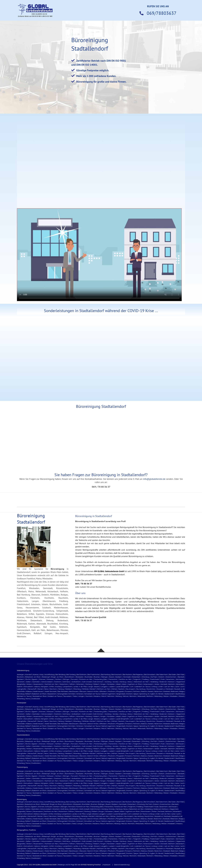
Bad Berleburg (60, 674)
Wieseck (181, 696)
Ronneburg (21, 694)
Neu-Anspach (130, 689)
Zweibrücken (36, 699)
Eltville (28, 679)
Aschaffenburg (49, 674)
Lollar (177, 687)
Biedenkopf (46, 677)
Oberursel (83, 691)
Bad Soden (172, 674)
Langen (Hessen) (94, 687)
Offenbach (103, 691)
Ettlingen (66, 679)
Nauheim (121, 689)
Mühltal (114, 689)
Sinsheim (129, 694)
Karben (157, 684)
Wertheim (150, 696)
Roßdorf (28, 694)
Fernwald (74, 679)
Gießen (28, 682)
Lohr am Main (169, 687)
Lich (132, 687)
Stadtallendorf (169, 694)
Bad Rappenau (138, 674)
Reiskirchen (158, 691)
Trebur (75, 696)
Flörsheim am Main (86, 679)
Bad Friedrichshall (94, 674)
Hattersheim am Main (141, 682)
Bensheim (20, 677)
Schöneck (80, 694)
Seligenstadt (121, 694)
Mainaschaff (32, 689)
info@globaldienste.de (154, 479)
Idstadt (118, 684)
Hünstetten (111, 684)
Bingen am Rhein (57, 677)
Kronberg (58, 687)
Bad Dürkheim (81, 674)
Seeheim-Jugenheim (108, 694)
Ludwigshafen (22, 689)
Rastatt (151, 691)
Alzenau (36, 674)
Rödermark (175, 691)
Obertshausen (74, 691)
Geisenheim (170, 679)
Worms (28, 699)
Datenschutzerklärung (122, 865)
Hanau (130, 682)
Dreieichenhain (171, 677)
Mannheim (53, 689)
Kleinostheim (28, 687)
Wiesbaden (174, 696)
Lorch (182, 687)
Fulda (163, 679)
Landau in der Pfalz (80, 687)
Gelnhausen (180, 679)
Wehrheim (111, 696)
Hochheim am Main (51, 684)
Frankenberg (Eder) (101, 679)
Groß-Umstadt (87, 682)
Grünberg (108, 682)
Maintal (40, 689)
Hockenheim (64, 684)
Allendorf (28, 674)
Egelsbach (20, 679)
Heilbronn (171, 682)
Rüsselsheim (52, 694)
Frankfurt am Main (125, 679)
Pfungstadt (120, 691)
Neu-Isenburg (141, 689)
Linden (161, 687)
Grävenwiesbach (47, 682)
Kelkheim (172, 684)
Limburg (154, 687)
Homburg (89, 684)
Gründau (116, 682)
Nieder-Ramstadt (50, 691)
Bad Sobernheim (162, 674)
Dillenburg (146, 677)
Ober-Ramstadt (63, 691)
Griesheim (58, 682)
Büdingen (105, 677)
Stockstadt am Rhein (40, 696)
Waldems (97, 696)
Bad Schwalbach (150, 674)
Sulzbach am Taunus (55, 696)
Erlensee (42, 679)
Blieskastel (79, 677)
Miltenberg (77, 689)
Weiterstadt (141, 696)
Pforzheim (111, 691)
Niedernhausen (38, 691)
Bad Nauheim (127, 674)
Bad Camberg (71, 674)
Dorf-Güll (154, 677)
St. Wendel (160, 694)
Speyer (136, 694)
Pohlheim (137, 691)
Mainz (46, 689)
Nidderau (29, 691)
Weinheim (133, 696)
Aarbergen (20, 674)
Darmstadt (127, 677)
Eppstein (35, 679)
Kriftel (52, 687)
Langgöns (104, 687)
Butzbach (119, 677)
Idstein (124, 684)
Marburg (61, 689)
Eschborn (59, 679)
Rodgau (182, 691)
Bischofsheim (70, 677)
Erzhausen (50, 679)
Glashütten (36, 682)
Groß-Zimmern (98, 682)
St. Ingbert (151, 694)
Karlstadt (164, 684)
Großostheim (76, 682)
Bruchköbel (89, 677)
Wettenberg (158, 696)
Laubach (112, 687)
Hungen (103, 684)
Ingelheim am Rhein (135, 684)
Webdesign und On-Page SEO (68, 865)
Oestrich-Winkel (93, 691)
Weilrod (125, 696)
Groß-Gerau (66, 682)
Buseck (112, 677)
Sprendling (143, 694)
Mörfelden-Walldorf (89, 689)
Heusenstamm (38, 684)
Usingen (81, 696)
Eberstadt (181, 677)
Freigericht (137, 679)
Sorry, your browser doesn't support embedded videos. (99, 255)
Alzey (41, 674)
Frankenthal (113, 679)
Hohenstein (80, 684)
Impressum (107, 865)
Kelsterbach (180, 684)
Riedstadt (167, 691)
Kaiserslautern (148, 684)
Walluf (104, 696)
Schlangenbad (62, 694)
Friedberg (145, 679)
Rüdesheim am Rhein (39, 694)
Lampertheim (68, 687)
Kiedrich (20, 687)
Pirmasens (128, 691)
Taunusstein (67, 696)
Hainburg (123, 682)
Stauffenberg (180, 694)
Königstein (45, 687)
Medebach (69, 689)
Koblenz (37, 687)
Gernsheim (21, 682)
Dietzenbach (136, 677)
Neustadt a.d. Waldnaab (165, 689)
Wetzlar (166, 696)
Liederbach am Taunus (142, 687)
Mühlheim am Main (104, 689)
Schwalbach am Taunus (92, 694)
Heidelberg (154, 682)
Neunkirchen (151, 689)
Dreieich (161, 677)
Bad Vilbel (181, 674)
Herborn (29, 684)
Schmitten (72, 694)
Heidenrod (163, 682)
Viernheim (89, 696)
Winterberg (21, 699)
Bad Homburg (106, 674)
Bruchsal (97, 677)
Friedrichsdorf (155, 679)
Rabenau (144, 691)
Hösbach (96, 684)
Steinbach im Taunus (24, 696)
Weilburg (119, 696)
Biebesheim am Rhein (33, 677)
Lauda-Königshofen (123, 687)
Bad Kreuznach (117, 674)
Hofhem (72, 684)
